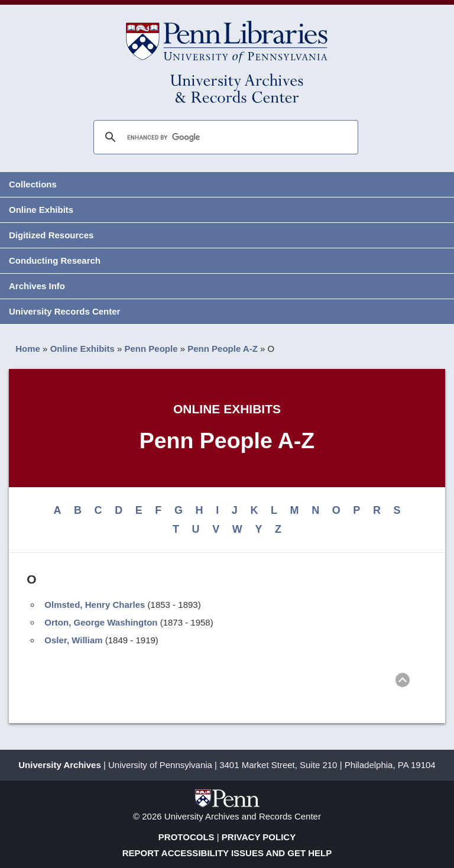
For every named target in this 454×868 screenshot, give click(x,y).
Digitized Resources (51, 235)
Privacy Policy (259, 837)
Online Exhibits (41, 210)
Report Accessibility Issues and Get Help (227, 853)
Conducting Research (55, 260)
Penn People (151, 349)
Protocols (187, 837)
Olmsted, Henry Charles (95, 605)
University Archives (60, 765)
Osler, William (73, 640)
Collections (33, 184)
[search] (224, 137)
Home (28, 349)
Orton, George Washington (101, 622)
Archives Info (37, 286)
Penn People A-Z (223, 349)
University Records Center (64, 311)
